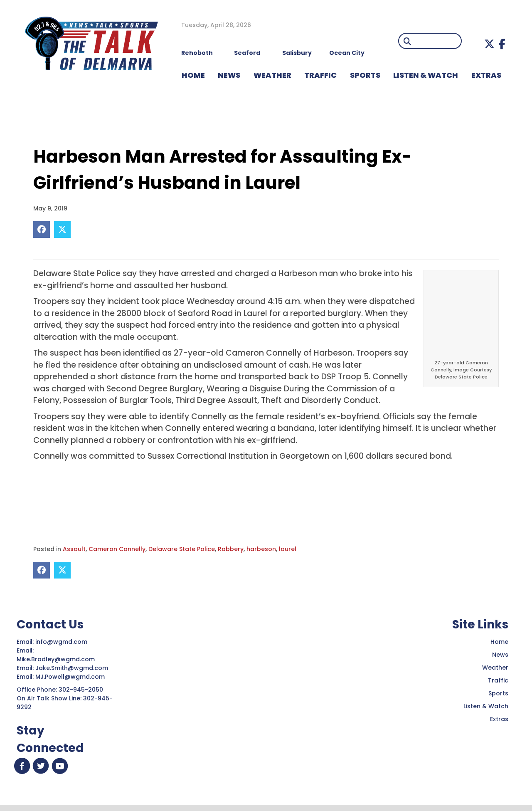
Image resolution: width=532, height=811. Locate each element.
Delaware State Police (182, 549)
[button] (489, 44)
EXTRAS (486, 75)
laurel (288, 549)
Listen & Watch (486, 706)
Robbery (231, 549)
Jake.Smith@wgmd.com (73, 668)
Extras (499, 719)
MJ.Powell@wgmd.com (72, 677)
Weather (495, 668)
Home (499, 642)
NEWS (229, 75)
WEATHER (272, 75)
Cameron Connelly (117, 549)
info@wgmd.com (62, 642)
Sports (365, 75)
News (500, 655)
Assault (74, 549)
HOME (193, 75)
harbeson (261, 549)
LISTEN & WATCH (426, 75)
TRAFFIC (320, 75)
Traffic (498, 680)
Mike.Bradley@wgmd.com (56, 659)
